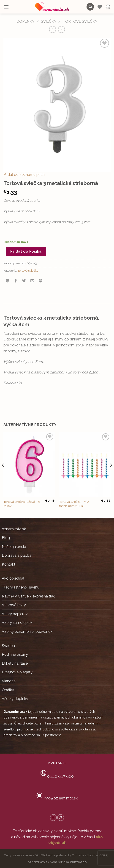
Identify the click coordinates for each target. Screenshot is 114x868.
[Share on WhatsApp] (8, 281)
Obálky (8, 690)
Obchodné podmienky (56, 855)
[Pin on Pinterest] (41, 281)
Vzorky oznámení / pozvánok (27, 632)
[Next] (111, 474)
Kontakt (9, 564)
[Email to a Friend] (32, 281)
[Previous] (3, 474)
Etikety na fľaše (15, 663)
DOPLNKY (26, 21)
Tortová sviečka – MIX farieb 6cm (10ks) (74, 504)
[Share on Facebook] (16, 281)
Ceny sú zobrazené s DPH (22, 855)
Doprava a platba (17, 555)
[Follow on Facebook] (53, 818)
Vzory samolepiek (17, 623)
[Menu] (6, 7)
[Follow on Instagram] (61, 818)
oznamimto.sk (14, 529)
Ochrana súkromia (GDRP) (90, 855)
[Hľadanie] (90, 7)
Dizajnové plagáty (17, 672)
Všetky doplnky (15, 699)
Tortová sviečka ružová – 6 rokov (22, 504)
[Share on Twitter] (24, 281)
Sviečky (49, 21)
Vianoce (9, 681)
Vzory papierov (15, 614)
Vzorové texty (14, 605)
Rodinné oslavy (15, 654)
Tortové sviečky (80, 21)
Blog (6, 538)
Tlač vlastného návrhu (21, 587)
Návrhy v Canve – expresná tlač (28, 596)
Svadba (8, 646)
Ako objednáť (13, 578)
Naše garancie (14, 547)
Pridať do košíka (26, 251)
